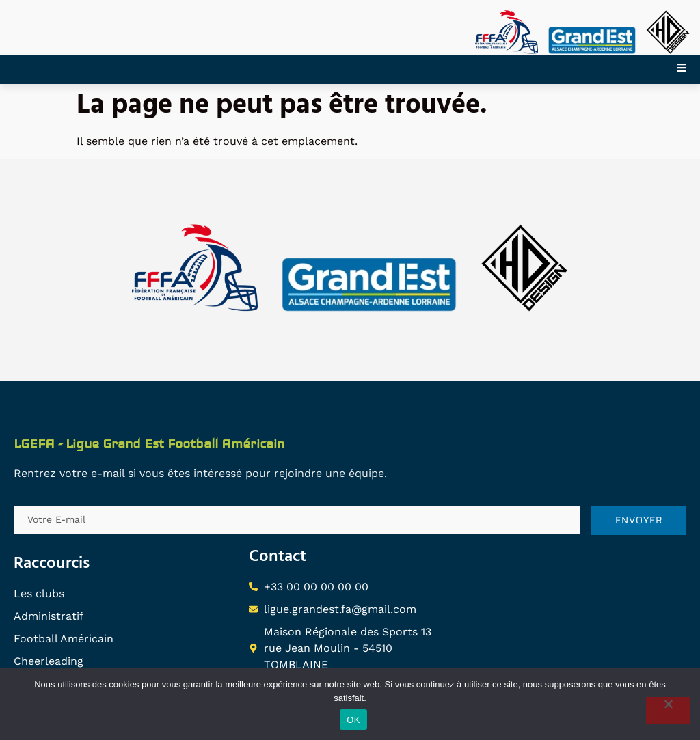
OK (353, 720)
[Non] (668, 711)
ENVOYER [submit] (639, 520)
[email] (297, 520)
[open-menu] (688, 70)
